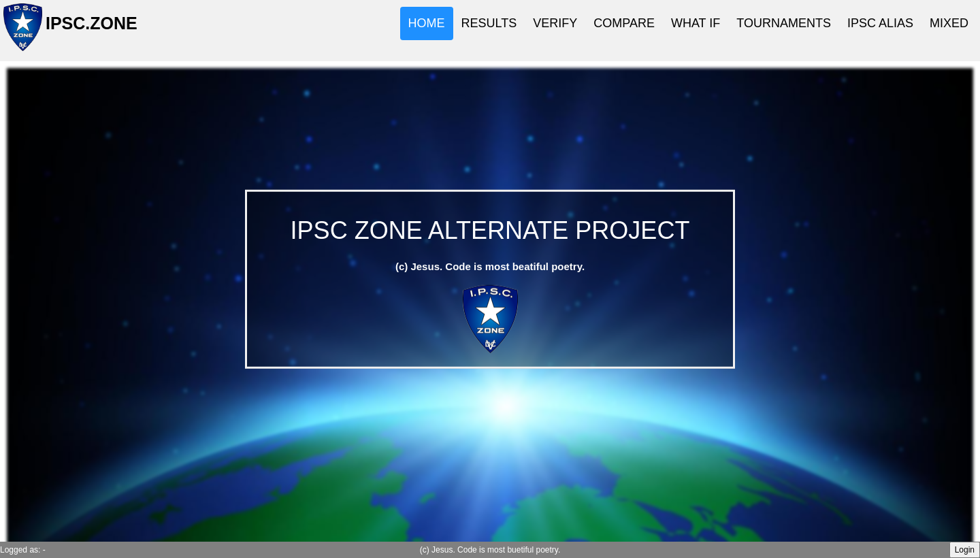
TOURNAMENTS (784, 23)
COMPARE (624, 23)
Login (965, 550)
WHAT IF (696, 23)
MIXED (949, 23)
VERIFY (555, 23)
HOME (427, 23)
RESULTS (489, 23)
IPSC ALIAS (880, 23)
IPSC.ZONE (87, 29)
